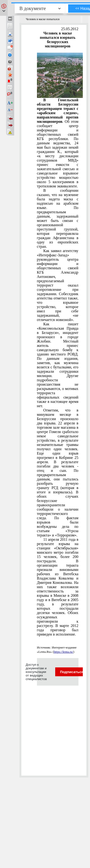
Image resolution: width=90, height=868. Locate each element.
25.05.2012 (70, 29)
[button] (4, 8)
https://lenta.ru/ (63, 652)
